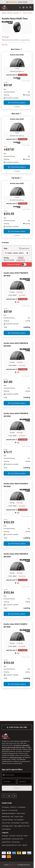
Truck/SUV (12, 866)
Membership (6, 847)
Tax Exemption (6, 859)
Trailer (26, 866)
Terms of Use (6, 853)
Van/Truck (19, 866)
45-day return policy (16, 788)
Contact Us (13, 837)
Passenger (5, 41)
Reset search (24, 264)
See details (17, 110)
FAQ (12, 847)
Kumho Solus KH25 (17, 51)
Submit (17, 818)
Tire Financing (13, 840)
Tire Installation (19, 850)
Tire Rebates (21, 837)
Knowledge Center (7, 856)
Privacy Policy (24, 853)
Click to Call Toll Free (18, 757)
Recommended (9, 275)
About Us (5, 840)
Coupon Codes (19, 847)
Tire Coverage (15, 853)
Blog (15, 856)
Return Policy (21, 844)
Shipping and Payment (9, 844)
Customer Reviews (7, 850)
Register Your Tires (24, 856)
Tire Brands (5, 837)
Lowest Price (21, 275)
